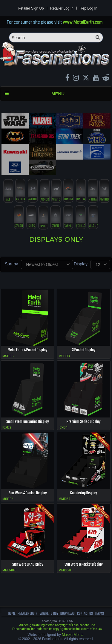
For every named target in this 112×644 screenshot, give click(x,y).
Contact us (85, 614)
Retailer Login (27, 614)
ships (32, 226)
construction (68, 199)
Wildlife (93, 226)
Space (43, 226)
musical (93, 200)
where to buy (49, 614)
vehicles (81, 226)
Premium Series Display (83, 422)
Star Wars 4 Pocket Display (28, 493)
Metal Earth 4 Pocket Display (27, 350)
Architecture (33, 199)
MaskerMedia (73, 635)
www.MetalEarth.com (83, 22)
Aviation (56, 200)
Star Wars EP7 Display (28, 565)
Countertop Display (83, 493)
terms (99, 614)
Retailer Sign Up (31, 8)
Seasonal (19, 226)
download (67, 614)
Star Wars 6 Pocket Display (83, 565)
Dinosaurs (81, 199)
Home (12, 614)
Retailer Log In (62, 8)
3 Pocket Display (84, 350)
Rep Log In (89, 8)
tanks (68, 226)
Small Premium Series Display (27, 422)
